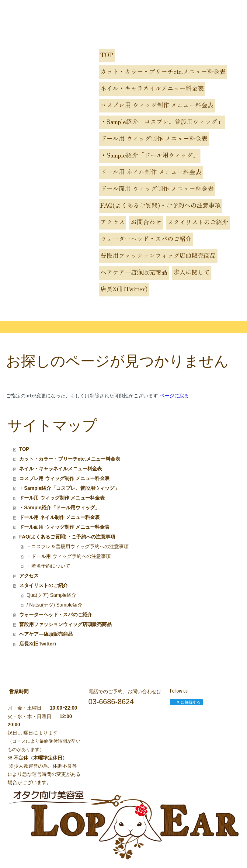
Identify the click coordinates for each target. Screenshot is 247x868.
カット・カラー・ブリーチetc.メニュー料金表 (163, 71)
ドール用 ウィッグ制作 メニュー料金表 (154, 138)
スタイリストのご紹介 (198, 222)
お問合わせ (146, 222)
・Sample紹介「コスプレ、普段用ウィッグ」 (162, 121)
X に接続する (186, 702)
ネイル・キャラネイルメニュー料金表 (152, 88)
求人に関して (192, 272)
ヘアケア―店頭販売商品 (134, 272)
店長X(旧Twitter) (124, 289)
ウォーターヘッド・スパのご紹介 (146, 239)
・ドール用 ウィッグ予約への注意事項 (68, 556)
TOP (107, 55)
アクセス (113, 222)
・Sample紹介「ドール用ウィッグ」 (150, 155)
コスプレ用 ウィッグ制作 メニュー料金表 (157, 105)
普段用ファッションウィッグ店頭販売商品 (158, 255)
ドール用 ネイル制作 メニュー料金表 (151, 172)
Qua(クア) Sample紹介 (51, 595)
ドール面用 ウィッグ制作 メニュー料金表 (157, 188)
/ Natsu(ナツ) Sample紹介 (54, 605)
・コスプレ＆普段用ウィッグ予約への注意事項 (78, 546)
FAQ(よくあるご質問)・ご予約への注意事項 (161, 205)
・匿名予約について (48, 566)
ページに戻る (174, 396)
